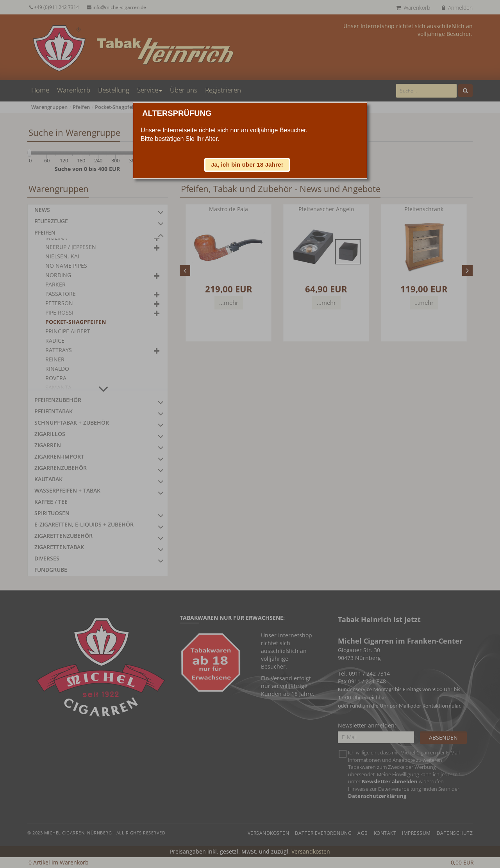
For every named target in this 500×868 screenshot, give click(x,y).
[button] (247, 165)
